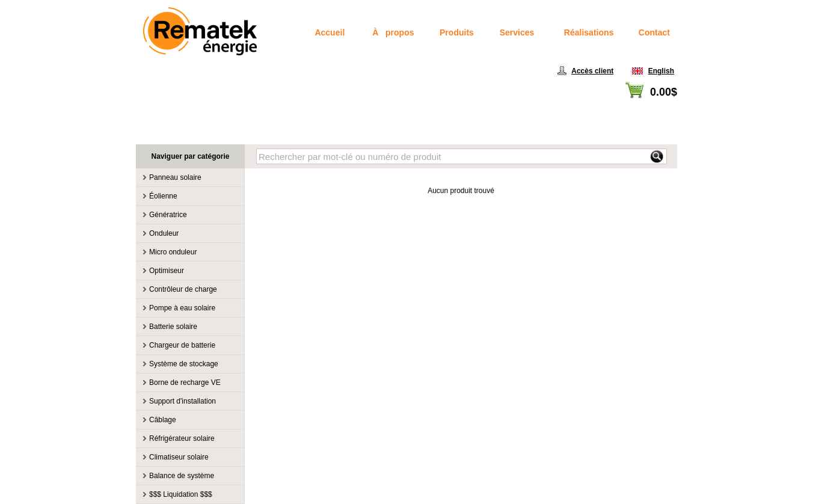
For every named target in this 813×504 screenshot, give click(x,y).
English (661, 71)
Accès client (592, 71)
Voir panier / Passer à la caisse (627, 106)
